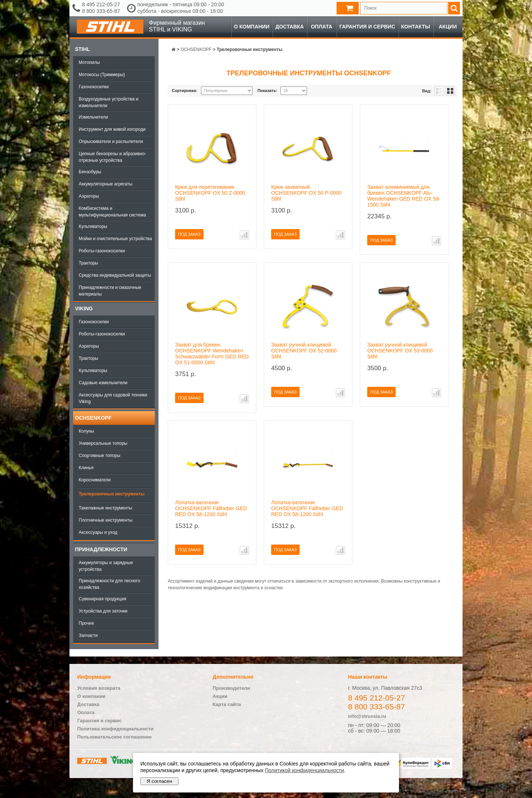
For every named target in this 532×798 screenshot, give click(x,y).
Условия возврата (99, 688)
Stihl (82, 49)
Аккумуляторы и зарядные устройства (106, 566)
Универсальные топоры (103, 443)
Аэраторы (89, 196)
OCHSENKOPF (93, 418)
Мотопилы (89, 62)
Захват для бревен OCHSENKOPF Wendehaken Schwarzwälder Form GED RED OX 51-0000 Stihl (212, 354)
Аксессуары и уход (98, 532)
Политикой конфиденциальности (304, 770)
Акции (448, 27)
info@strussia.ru (367, 716)
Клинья (86, 468)
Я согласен (159, 781)
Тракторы (88, 263)
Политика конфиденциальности (115, 729)
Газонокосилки (94, 87)
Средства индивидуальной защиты (115, 275)
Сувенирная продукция (103, 599)
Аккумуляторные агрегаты (105, 184)
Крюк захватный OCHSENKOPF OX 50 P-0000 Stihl (306, 193)
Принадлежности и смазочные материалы (110, 291)
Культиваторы (93, 226)
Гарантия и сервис (367, 27)
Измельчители (93, 117)
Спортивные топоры (100, 456)
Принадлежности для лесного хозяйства (109, 584)
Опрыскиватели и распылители (111, 141)
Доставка (289, 27)
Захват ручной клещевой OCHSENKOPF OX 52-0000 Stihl (304, 351)
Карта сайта (227, 704)
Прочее (86, 623)
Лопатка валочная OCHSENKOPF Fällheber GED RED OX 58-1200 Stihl (211, 508)
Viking (84, 308)
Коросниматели (95, 480)
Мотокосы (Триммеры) (102, 75)
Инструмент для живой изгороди (112, 129)
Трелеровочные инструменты (112, 494)
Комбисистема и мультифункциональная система (112, 212)
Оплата (321, 27)
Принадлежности (101, 549)
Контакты (416, 27)
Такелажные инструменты (105, 508)
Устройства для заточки (103, 611)
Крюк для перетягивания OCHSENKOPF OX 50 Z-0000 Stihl (210, 193)
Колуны (86, 431)
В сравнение (244, 235)
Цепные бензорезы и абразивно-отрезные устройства (112, 157)
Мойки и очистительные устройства (115, 239)
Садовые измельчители (103, 383)
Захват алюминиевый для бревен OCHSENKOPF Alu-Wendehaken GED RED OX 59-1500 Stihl (404, 196)
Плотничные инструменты (105, 520)
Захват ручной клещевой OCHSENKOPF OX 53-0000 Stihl (400, 351)
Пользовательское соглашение (114, 737)
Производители (231, 688)
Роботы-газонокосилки (102, 251)
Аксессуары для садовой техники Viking (113, 398)
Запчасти (88, 635)
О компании (252, 27)
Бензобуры (90, 172)
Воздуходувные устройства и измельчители (109, 102)
